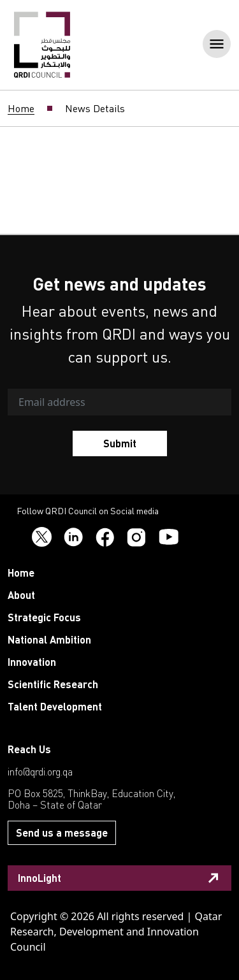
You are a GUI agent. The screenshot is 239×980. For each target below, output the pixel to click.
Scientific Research (53, 684)
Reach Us (29, 749)
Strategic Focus (44, 617)
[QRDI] (42, 44)
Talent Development (55, 706)
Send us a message (62, 832)
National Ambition (49, 639)
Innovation (32, 662)
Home (21, 108)
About (21, 595)
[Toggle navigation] (213, 45)
